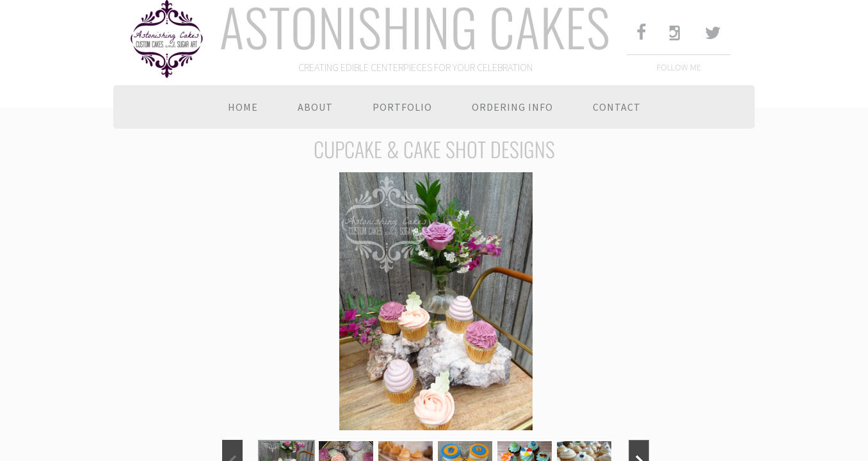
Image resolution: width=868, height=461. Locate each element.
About (315, 107)
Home (243, 107)
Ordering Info (512, 107)
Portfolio (402, 107)
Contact (617, 107)
